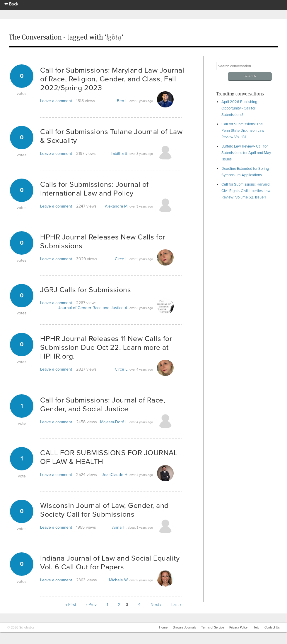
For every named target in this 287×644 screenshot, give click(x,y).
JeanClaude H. (115, 475)
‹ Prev (91, 605)
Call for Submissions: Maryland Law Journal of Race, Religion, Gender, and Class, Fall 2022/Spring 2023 (112, 79)
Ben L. (123, 101)
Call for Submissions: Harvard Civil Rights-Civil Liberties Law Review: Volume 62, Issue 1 (246, 191)
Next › (156, 605)
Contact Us (272, 627)
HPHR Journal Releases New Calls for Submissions (103, 241)
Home (163, 627)
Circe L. (122, 259)
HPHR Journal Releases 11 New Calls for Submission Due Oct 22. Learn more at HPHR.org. (106, 347)
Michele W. (119, 580)
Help (256, 627)
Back (11, 4)
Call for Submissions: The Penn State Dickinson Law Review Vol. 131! (243, 131)
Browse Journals (184, 627)
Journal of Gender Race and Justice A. (93, 308)
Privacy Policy (238, 627)
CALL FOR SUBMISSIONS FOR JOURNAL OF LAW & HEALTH (109, 457)
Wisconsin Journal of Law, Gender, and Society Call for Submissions (104, 510)
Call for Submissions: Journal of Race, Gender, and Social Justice (103, 405)
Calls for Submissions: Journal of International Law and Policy (94, 189)
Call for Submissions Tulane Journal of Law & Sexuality (111, 136)
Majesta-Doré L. (114, 422)
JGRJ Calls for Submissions (86, 290)
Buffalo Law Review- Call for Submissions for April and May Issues (246, 153)
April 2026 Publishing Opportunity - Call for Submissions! (239, 108)
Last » (176, 605)
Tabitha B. (119, 154)
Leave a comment (56, 101)
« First (71, 605)
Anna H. (119, 527)
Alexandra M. (117, 206)
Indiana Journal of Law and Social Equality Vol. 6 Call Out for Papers (110, 563)
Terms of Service (213, 627)
